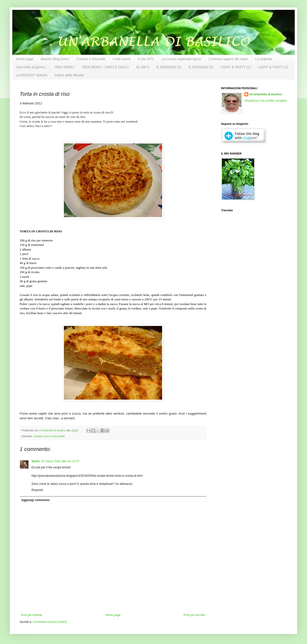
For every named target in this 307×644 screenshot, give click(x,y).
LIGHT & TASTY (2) (273, 67)
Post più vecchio (194, 615)
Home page (25, 59)
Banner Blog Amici (55, 59)
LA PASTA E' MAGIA (32, 75)
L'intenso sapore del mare (228, 59)
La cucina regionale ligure (181, 59)
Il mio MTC (146, 59)
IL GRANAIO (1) (169, 67)
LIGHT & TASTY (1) (236, 67)
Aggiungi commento (35, 500)
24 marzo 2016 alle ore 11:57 (60, 461)
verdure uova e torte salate (49, 436)
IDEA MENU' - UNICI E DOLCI (105, 67)
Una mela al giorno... (32, 67)
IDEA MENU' (65, 67)
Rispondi (37, 490)
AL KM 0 (143, 67)
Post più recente (32, 615)
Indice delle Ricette (69, 75)
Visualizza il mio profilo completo (266, 101)
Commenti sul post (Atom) (50, 622)
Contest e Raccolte (91, 59)
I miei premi (122, 59)
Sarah (35, 461)
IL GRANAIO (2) (201, 67)
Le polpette (264, 59)
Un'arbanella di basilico (266, 94)
